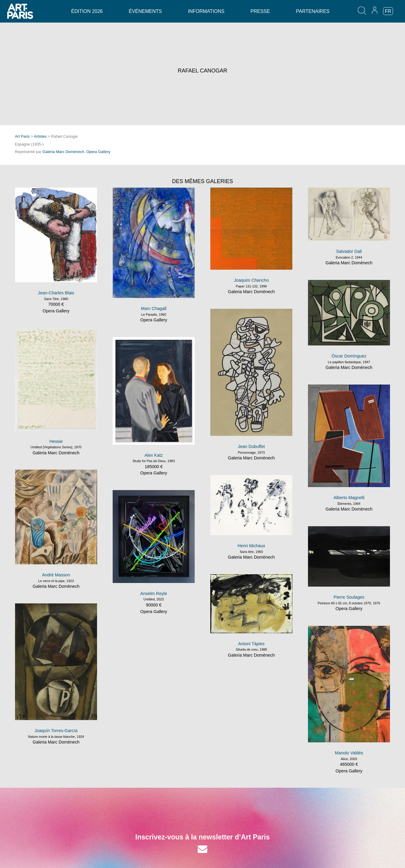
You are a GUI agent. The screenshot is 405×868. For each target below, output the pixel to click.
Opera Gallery (98, 152)
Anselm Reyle (154, 593)
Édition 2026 (87, 11)
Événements (145, 11)
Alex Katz (154, 455)
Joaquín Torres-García (56, 731)
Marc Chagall (154, 308)
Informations (206, 11)
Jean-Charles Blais (56, 293)
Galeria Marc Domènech (63, 152)
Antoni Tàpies (251, 644)
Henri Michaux (251, 546)
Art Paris (22, 136)
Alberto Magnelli (349, 498)
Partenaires (313, 11)
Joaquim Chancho (251, 280)
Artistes (40, 136)
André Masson (56, 575)
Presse (260, 11)
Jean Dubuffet (251, 446)
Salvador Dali (349, 251)
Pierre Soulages (349, 597)
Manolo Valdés (349, 753)
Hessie (56, 441)
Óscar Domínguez (349, 356)
